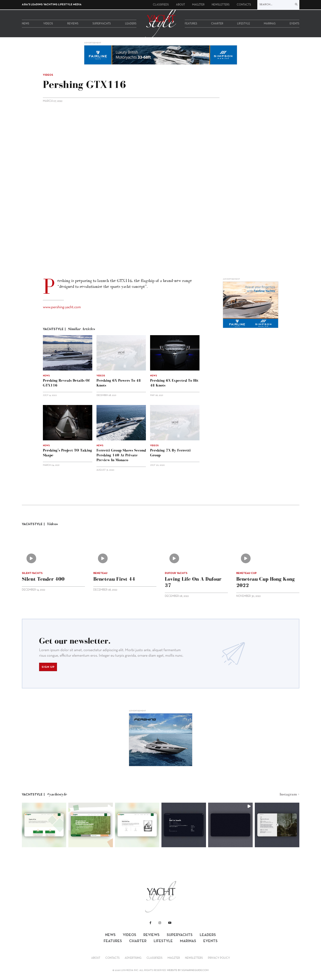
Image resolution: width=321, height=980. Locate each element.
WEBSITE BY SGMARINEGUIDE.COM (188, 970)
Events (295, 24)
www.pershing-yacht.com (62, 307)
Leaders (131, 24)
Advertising (133, 958)
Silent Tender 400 (43, 579)
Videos (48, 24)
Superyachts (102, 24)
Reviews (73, 24)
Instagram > (289, 794)
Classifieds (161, 5)
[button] (44, 825)
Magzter (198, 5)
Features (191, 24)
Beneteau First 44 (114, 579)
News (26, 24)
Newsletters (221, 5)
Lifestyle (244, 24)
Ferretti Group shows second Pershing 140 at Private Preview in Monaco (121, 455)
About (180, 5)
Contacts (244, 5)
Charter (217, 24)
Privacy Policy (219, 958)
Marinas (270, 24)
